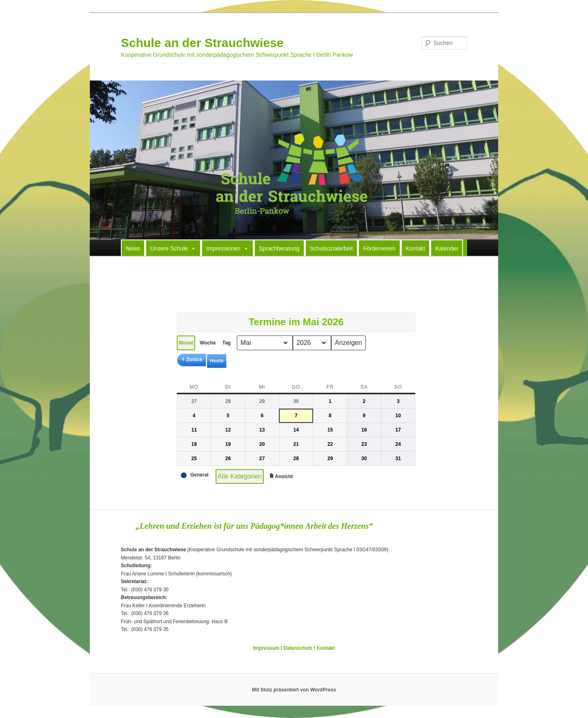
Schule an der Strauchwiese (202, 43)
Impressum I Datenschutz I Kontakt (294, 648)
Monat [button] (186, 343)
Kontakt (415, 248)
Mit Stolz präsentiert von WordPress (294, 690)
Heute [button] (217, 361)
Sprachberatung (279, 248)
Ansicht (282, 477)
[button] (192, 360)
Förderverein (379, 248)
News (133, 248)
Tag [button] (226, 343)
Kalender (447, 248)
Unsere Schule (173, 248)
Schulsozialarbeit (332, 248)
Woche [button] (208, 343)
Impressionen (227, 248)
